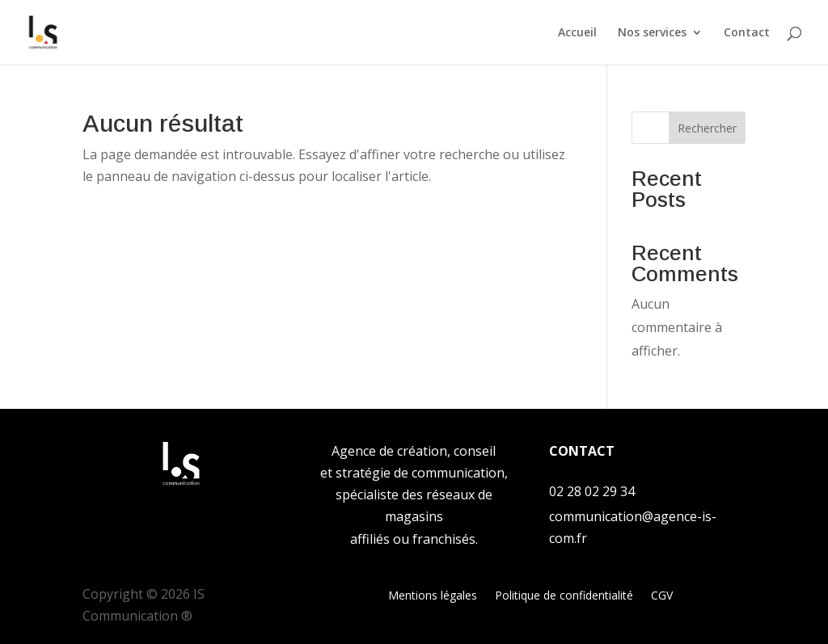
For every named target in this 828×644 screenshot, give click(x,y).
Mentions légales (433, 596)
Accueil (577, 33)
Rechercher (707, 128)
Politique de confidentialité (564, 596)
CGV (662, 596)
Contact (747, 33)
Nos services (652, 33)
